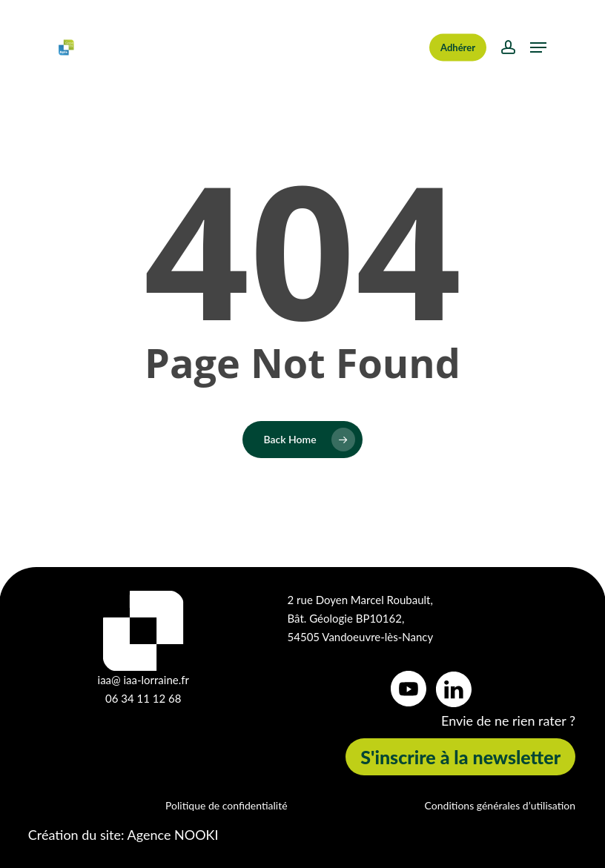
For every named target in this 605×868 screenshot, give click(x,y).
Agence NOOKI (173, 835)
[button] (538, 47)
